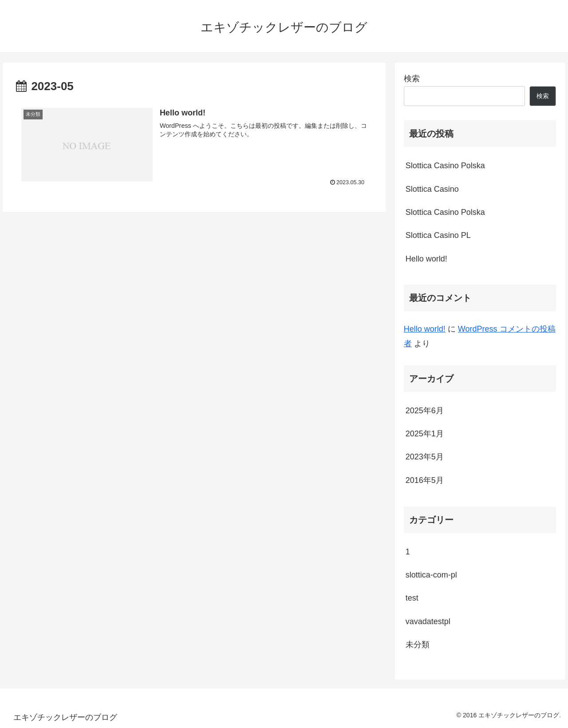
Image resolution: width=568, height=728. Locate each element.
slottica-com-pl (431, 575)
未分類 (418, 645)
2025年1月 (425, 434)
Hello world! (426, 259)
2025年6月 (425, 411)
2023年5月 (425, 457)
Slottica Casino (432, 189)
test (412, 598)
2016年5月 (425, 480)
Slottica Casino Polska (445, 166)
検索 (412, 79)
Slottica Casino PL (438, 235)
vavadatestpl (428, 621)
